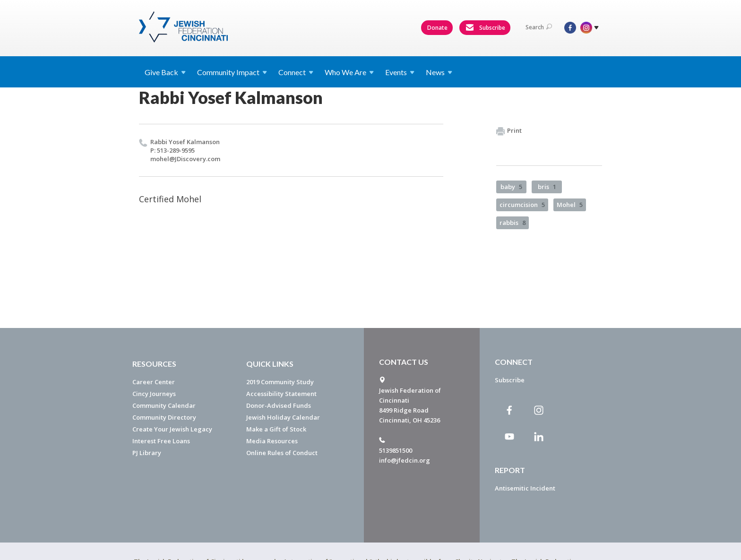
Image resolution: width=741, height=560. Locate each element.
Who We (349, 72)
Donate (437, 28)
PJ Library (147, 453)
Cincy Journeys (154, 394)
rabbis (513, 223)
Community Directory (164, 417)
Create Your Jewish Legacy (172, 429)
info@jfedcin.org (405, 460)
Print (509, 131)
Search (539, 27)
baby (511, 187)
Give (165, 72)
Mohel (570, 205)
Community (232, 72)
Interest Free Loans (161, 441)
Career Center (154, 382)
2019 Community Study (280, 382)
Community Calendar (164, 405)
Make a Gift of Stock (276, 429)
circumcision (522, 205)
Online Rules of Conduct (282, 453)
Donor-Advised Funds (279, 405)
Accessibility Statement (281, 394)
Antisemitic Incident (525, 488)
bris (547, 187)
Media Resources (272, 441)
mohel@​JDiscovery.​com (185, 159)
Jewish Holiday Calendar (283, 417)
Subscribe (485, 28)
